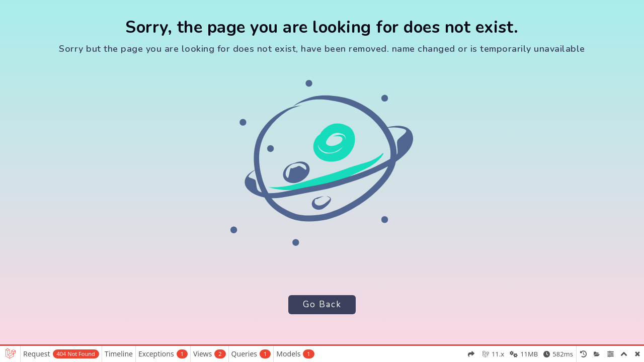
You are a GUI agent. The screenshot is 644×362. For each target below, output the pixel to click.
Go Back (322, 304)
